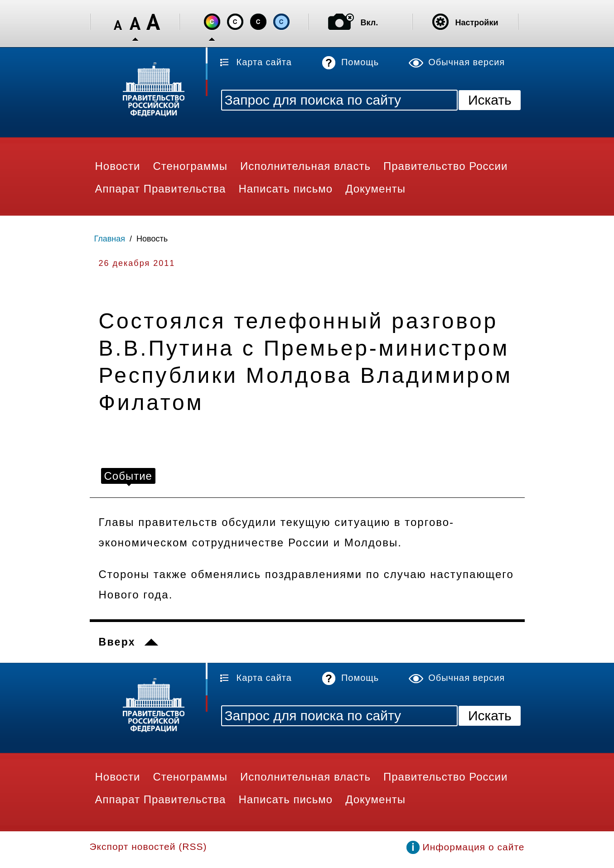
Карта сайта (264, 62)
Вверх (117, 642)
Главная (110, 239)
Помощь (360, 62)
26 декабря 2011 (137, 263)
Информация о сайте (474, 847)
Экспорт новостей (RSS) (148, 846)
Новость (152, 239)
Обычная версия (467, 62)
